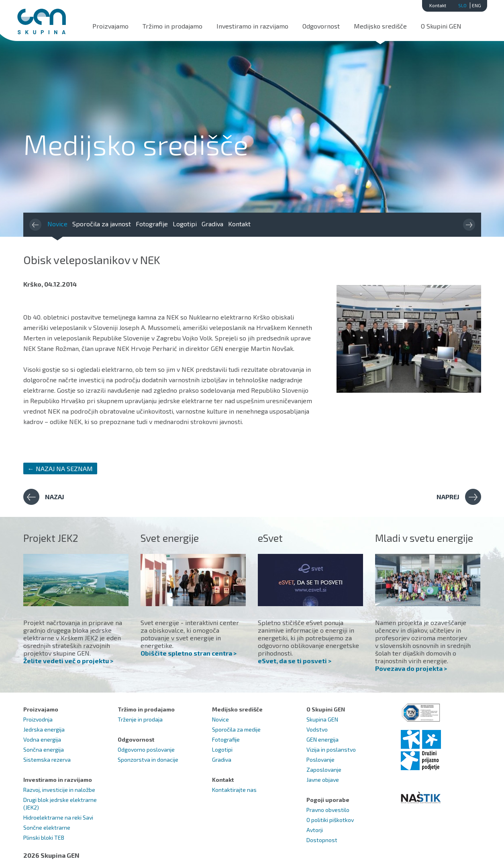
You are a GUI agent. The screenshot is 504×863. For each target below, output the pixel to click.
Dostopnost (322, 840)
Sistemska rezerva (47, 759)
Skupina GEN (322, 719)
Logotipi (185, 224)
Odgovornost (321, 26)
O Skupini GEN (441, 26)
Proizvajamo (110, 26)
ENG (476, 5)
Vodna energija (42, 739)
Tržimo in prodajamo (172, 26)
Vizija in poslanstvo (331, 749)
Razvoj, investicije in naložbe (59, 790)
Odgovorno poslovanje (146, 749)
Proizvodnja (38, 719)
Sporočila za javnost (102, 224)
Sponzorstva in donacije (148, 759)
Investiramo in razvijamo (252, 26)
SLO (462, 5)
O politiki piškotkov (330, 820)
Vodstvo (317, 729)
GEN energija (322, 739)
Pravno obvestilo (328, 810)
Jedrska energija (44, 729)
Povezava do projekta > (411, 668)
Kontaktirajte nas (234, 790)
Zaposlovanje (324, 770)
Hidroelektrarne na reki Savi (58, 817)
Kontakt (438, 5)
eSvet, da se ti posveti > (295, 661)
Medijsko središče (380, 26)
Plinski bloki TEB (44, 837)
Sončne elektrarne (47, 827)
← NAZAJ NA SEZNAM (60, 468)
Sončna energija (44, 749)
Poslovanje (320, 759)
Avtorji (315, 830)
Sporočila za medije (236, 729)
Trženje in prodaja (140, 719)
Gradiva (212, 224)
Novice (57, 224)
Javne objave (323, 780)
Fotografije (152, 224)
